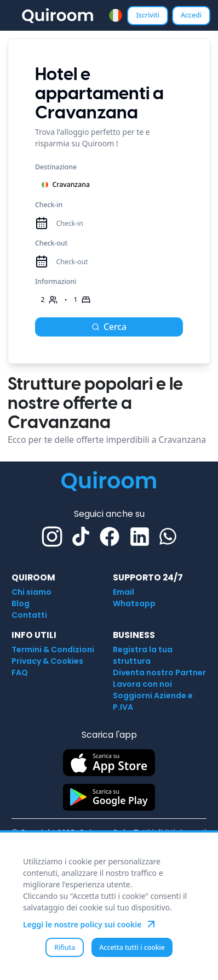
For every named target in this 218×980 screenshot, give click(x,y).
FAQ (20, 673)
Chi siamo (31, 592)
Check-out (51, 243)
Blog (21, 603)
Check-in (49, 205)
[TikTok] (81, 536)
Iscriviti (148, 15)
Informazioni (56, 281)
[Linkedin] (140, 537)
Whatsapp (134, 603)
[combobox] (116, 16)
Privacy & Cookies (47, 661)
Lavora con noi (142, 684)
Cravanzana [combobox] (65, 184)
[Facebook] (110, 537)
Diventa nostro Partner (159, 673)
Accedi (191, 15)
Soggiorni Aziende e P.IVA (153, 701)
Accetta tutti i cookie (132, 947)
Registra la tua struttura (143, 655)
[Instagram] (52, 537)
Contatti (29, 615)
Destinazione (56, 167)
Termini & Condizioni (53, 649)
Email (124, 592)
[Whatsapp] (168, 536)
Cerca (109, 327)
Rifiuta (65, 947)
